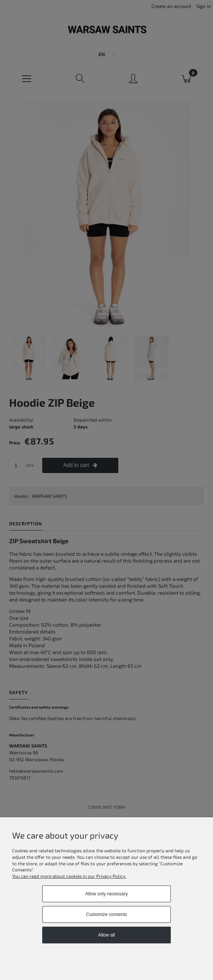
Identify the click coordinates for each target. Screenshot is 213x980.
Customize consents (106, 914)
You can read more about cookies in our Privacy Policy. (69, 876)
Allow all (106, 935)
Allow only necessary (106, 894)
